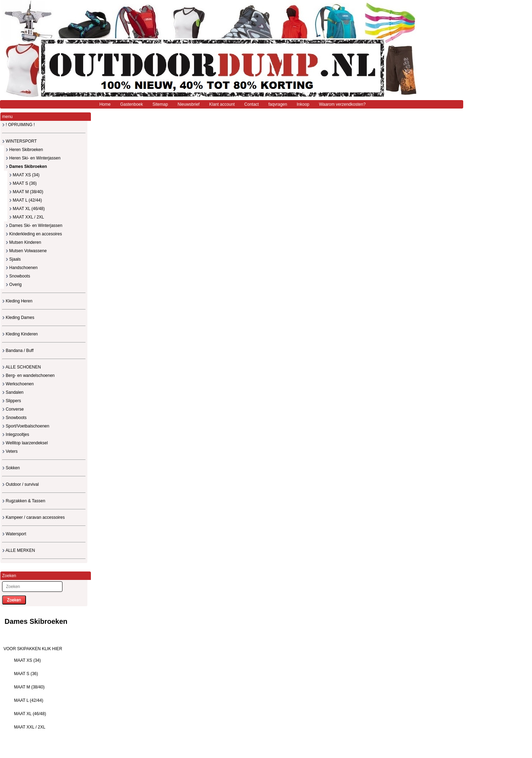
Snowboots (18, 276)
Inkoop (303, 104)
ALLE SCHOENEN (21, 367)
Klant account (222, 104)
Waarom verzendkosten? (342, 104)
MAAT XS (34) (24, 175)
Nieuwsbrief (189, 104)
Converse (13, 409)
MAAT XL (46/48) (27, 209)
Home (105, 104)
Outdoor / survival (20, 484)
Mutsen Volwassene (26, 251)
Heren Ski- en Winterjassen (33, 158)
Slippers (12, 401)
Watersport (14, 534)
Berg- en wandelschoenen (28, 375)
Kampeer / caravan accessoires (33, 517)
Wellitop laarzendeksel (25, 443)
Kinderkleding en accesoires (34, 234)
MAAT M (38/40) (26, 192)
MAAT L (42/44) (25, 200)
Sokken (11, 468)
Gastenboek (132, 104)
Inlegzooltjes (16, 434)
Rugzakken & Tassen (24, 501)
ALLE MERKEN (19, 550)
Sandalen (13, 392)
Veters (10, 451)
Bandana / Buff (18, 351)
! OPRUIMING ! (18, 125)
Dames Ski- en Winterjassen (34, 226)
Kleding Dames (18, 318)
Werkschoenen (18, 384)
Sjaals (13, 259)
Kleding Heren (17, 301)
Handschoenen (22, 268)
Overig (14, 285)
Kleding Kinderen (20, 334)
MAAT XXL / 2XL (26, 217)
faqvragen (278, 104)
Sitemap (160, 104)
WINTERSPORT (19, 141)
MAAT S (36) (23, 183)
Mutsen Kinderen (23, 242)
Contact (251, 104)
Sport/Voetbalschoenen (26, 426)
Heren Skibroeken (24, 150)
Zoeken (14, 600)
